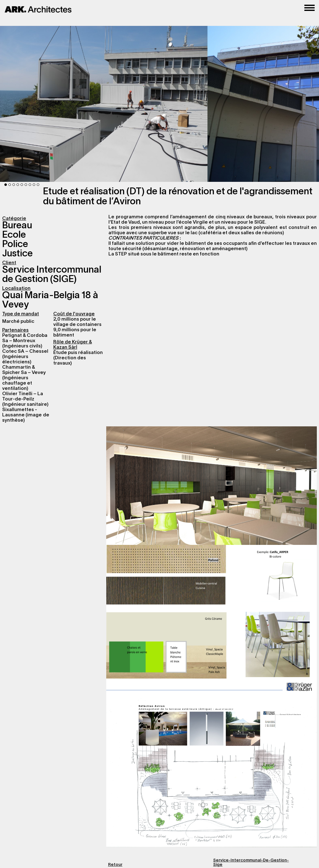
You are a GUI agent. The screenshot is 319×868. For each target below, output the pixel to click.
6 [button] (26, 185)
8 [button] (34, 185)
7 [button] (30, 185)
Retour (115, 865)
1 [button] (6, 185)
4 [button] (18, 185)
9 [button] (38, 185)
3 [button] (14, 185)
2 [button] (10, 185)
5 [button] (22, 185)
